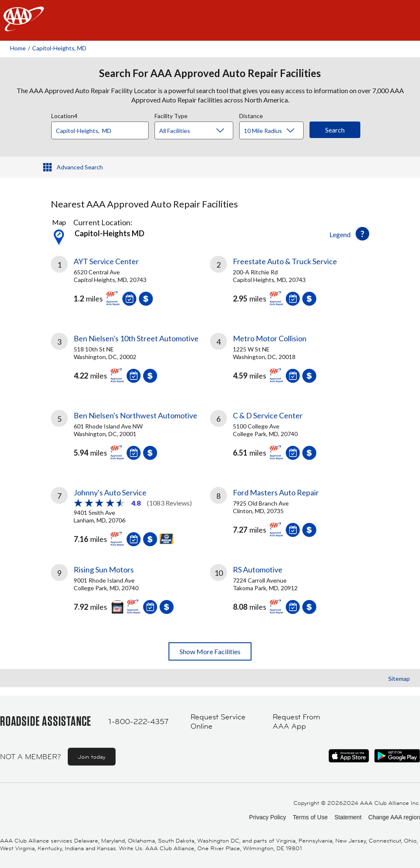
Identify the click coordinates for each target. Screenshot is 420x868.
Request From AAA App (296, 722)
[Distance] (275, 131)
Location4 (64, 115)
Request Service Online (218, 722)
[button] (362, 234)
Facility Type (171, 115)
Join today (92, 757)
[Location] (100, 130)
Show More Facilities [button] (210, 651)
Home (18, 48)
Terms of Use (310, 817)
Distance (251, 115)
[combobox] (103, 128)
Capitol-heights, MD (59, 48)
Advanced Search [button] (80, 167)
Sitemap (399, 679)
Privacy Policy (267, 817)
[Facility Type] (201, 131)
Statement (348, 817)
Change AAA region (394, 817)
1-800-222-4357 (138, 721)
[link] (130, 284)
